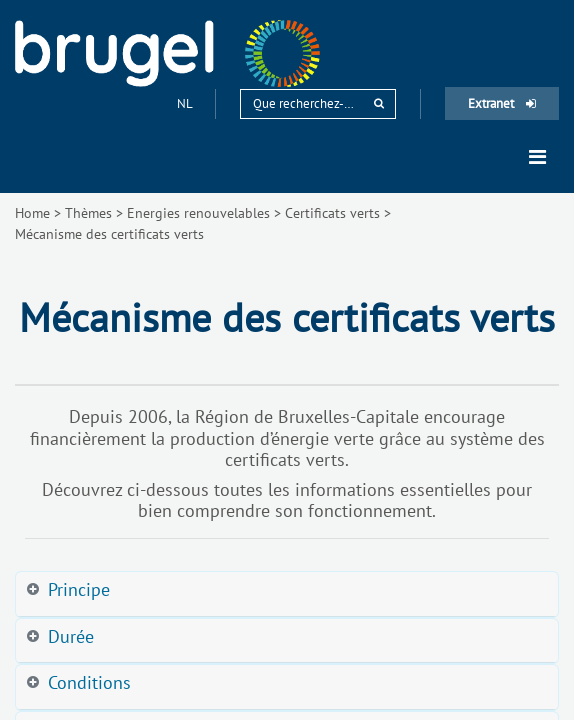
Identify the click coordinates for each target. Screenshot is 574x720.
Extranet (502, 103)
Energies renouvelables (198, 213)
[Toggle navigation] (537, 157)
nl (186, 103)
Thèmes (88, 213)
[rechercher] (379, 103)
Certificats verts (332, 213)
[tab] (287, 594)
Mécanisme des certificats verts (109, 234)
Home (32, 213)
